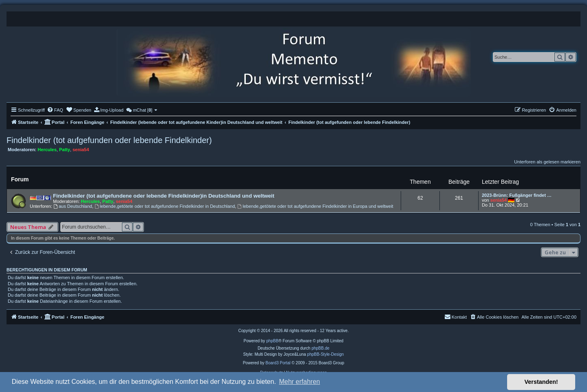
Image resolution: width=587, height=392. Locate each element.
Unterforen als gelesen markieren (547, 162)
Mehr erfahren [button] (299, 382)
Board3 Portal (278, 363)
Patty (65, 150)
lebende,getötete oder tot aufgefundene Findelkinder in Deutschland (165, 206)
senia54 (81, 150)
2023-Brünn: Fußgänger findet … (517, 195)
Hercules (47, 150)
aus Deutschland (73, 206)
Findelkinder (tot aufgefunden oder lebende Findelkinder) (109, 140)
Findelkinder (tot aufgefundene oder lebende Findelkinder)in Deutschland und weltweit (164, 196)
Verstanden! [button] (541, 382)
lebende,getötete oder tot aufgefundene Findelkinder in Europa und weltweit (315, 206)
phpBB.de (320, 348)
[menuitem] (55, 110)
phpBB (272, 341)
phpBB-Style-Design (325, 354)
